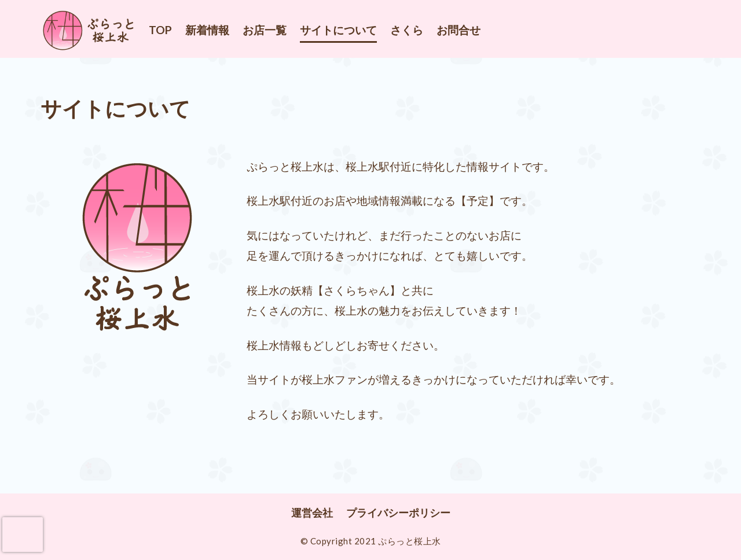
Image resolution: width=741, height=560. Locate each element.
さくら (407, 30)
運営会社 (312, 513)
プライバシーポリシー (398, 513)
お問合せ (458, 30)
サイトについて (338, 30)
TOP (160, 30)
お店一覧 (265, 30)
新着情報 (207, 30)
